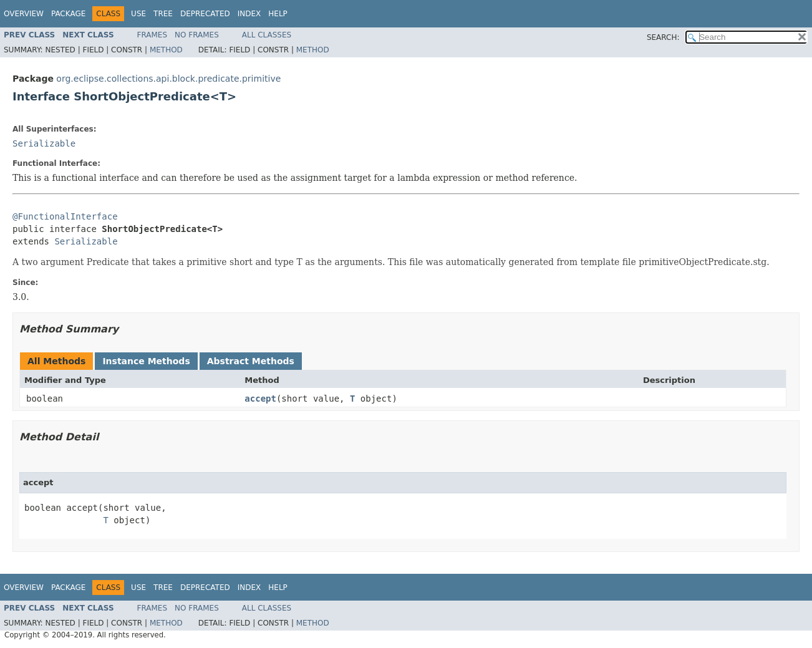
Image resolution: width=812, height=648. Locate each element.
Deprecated (205, 14)
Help (278, 14)
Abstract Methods (251, 361)
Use (138, 14)
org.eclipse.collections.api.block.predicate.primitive (168, 79)
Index (249, 14)
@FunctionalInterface (65, 216)
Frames (152, 35)
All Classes (267, 35)
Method (166, 50)
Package (68, 14)
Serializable (44, 143)
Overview (24, 14)
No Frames (197, 35)
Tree (163, 14)
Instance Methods (146, 361)
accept (260, 399)
